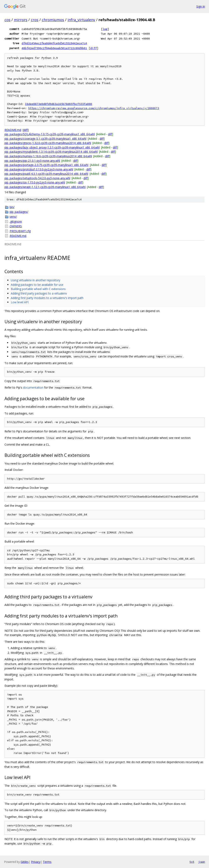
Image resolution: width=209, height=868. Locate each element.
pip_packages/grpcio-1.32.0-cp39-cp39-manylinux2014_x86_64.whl (48, 143)
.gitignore (16, 221)
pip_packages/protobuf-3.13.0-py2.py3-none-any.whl (39, 169)
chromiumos (53, 20)
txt (192, 862)
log (105, 29)
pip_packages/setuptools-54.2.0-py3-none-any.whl (37, 178)
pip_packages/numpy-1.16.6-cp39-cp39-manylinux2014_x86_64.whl (48, 156)
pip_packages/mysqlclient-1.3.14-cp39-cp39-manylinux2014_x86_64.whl (51, 152)
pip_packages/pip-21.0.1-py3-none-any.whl (32, 161)
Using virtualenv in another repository (36, 280)
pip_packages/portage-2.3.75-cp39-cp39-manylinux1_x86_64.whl (46, 165)
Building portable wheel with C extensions (38, 289)
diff (93, 48)
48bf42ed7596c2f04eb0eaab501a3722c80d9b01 (54, 48)
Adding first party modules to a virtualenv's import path (47, 298)
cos (7, 20)
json (202, 862)
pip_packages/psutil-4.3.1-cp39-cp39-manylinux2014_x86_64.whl (46, 174)
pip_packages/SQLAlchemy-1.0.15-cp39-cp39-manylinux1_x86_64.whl (50, 134)
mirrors (21, 20)
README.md (13, 130)
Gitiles (25, 862)
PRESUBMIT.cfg (20, 231)
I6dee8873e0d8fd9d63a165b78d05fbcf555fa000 (59, 104)
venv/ (13, 217)
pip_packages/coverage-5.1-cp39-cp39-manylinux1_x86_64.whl (45, 139)
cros (35, 20)
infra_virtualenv (81, 20)
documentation (33, 387)
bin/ (12, 207)
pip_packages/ (19, 212)
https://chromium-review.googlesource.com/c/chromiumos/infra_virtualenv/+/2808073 (94, 108)
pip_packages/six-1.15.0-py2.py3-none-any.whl (35, 182)
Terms (47, 862)
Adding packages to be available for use (37, 285)
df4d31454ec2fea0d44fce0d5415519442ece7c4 (54, 43)
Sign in (201, 6)
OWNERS (16, 226)
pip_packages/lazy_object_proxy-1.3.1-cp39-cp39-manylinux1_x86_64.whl (52, 147)
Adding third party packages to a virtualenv (39, 293)
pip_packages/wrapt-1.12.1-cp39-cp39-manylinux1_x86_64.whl (45, 187)
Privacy (36, 862)
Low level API (20, 302)
